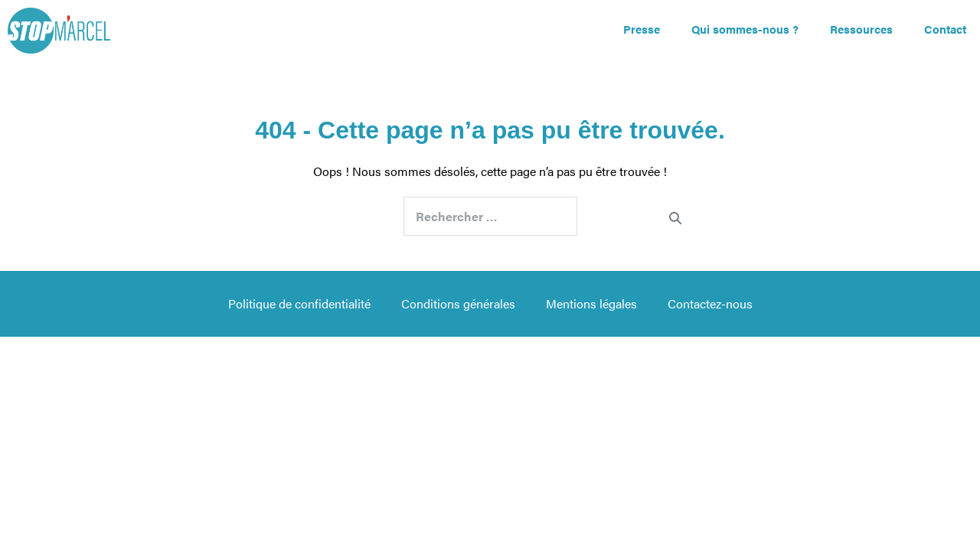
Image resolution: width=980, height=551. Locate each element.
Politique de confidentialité (299, 303)
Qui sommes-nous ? (745, 29)
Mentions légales (591, 303)
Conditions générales (458, 303)
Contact (945, 29)
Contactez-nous (710, 303)
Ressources (861, 29)
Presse (642, 29)
